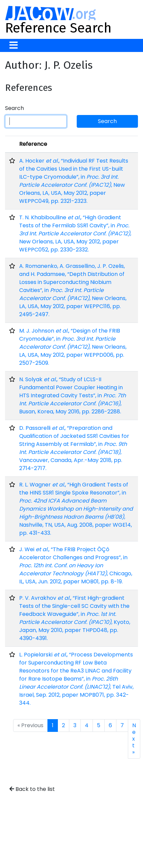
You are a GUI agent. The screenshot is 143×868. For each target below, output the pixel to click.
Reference (33, 144)
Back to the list (32, 789)
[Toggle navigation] (14, 45)
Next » (134, 739)
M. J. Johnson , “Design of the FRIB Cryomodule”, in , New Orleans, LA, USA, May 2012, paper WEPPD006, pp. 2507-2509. (73, 347)
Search (14, 108)
